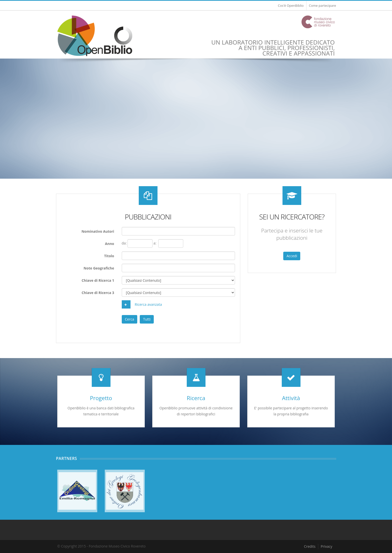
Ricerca (196, 398)
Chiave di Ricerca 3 (98, 293)
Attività (291, 398)
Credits (310, 546)
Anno (110, 244)
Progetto (101, 398)
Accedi (292, 256)
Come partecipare (322, 6)
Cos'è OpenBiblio (291, 6)
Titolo (109, 256)
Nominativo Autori (98, 231)
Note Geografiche (99, 268)
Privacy (326, 546)
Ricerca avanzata (142, 305)
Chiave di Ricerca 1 (98, 280)
